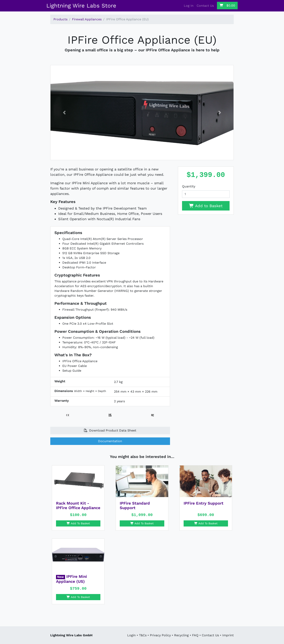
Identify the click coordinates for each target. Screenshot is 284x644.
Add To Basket (78, 523)
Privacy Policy (160, 635)
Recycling (181, 635)
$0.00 (227, 5)
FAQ (195, 635)
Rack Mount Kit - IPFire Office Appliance (78, 505)
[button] (64, 113)
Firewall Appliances (87, 19)
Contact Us (205, 6)
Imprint (228, 635)
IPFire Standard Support (135, 505)
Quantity (189, 186)
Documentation (110, 441)
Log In (189, 6)
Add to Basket (206, 206)
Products (60, 19)
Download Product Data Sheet (110, 430)
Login (131, 635)
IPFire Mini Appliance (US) (71, 579)
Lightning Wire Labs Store (81, 6)
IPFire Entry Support (204, 503)
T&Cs (143, 635)
